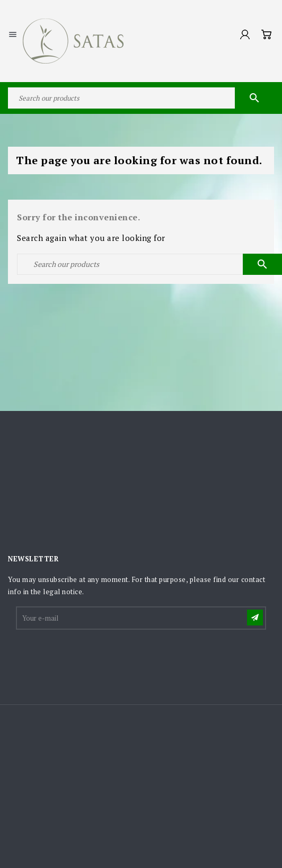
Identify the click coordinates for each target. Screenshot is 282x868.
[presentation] (98, 657)
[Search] (141, 98)
